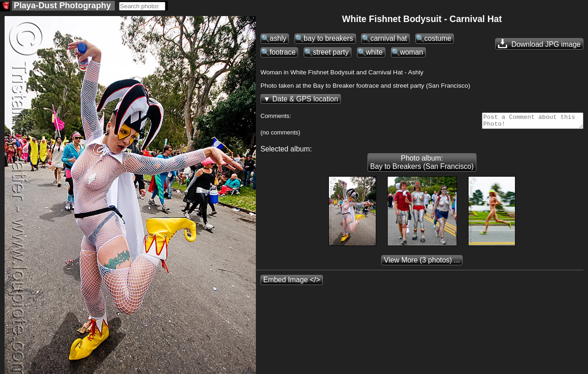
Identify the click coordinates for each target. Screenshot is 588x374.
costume (438, 38)
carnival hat (389, 38)
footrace (283, 52)
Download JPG (539, 44)
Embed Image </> (292, 282)
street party (331, 52)
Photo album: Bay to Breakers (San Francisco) (422, 165)
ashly (278, 38)
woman (412, 52)
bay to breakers (328, 38)
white (374, 52)
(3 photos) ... (422, 263)
